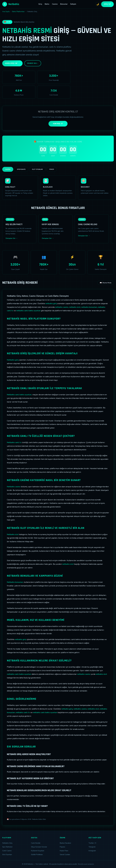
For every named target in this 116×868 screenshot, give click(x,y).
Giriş (40, 4)
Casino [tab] (8, 169)
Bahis (47, 4)
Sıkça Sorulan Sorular (39, 847)
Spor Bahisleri (7, 847)
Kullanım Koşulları (38, 851)
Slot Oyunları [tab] (37, 169)
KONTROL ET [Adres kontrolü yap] (58, 124)
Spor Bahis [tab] (21, 169)
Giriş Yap (108, 4)
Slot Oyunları (7, 854)
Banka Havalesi (65, 843)
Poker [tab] (52, 169)
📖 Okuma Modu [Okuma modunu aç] (106, 283)
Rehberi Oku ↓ (33, 63)
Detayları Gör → (11, 238)
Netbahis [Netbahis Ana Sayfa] (11, 4)
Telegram (92, 847)
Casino (55, 4)
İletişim (73, 4)
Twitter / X (92, 843)
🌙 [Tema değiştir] (98, 4)
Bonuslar (64, 4)
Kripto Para (64, 851)
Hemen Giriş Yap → (12, 63)
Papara (62, 847)
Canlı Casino (7, 851)
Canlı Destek (36, 843)
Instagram (92, 851)
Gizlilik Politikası (37, 854)
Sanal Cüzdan (65, 854)
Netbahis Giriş (7, 843)
